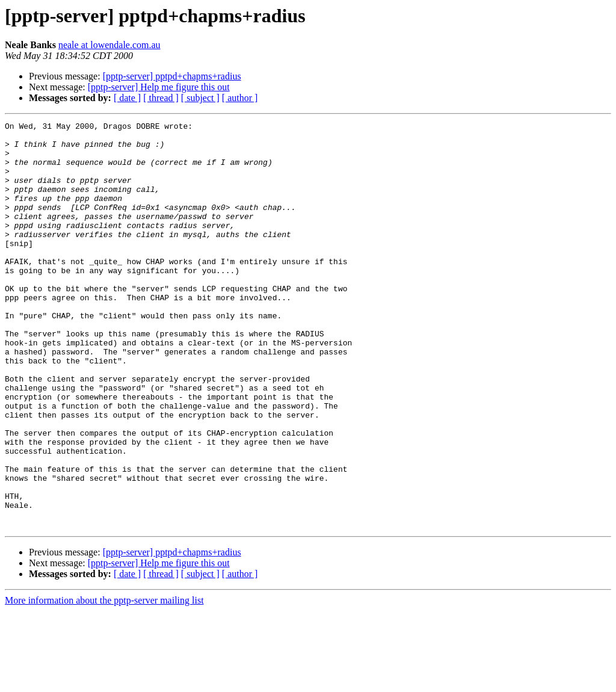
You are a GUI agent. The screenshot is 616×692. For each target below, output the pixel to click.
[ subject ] (200, 98)
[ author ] (240, 98)
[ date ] (127, 98)
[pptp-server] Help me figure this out (159, 87)
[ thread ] (161, 98)
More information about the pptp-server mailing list (104, 681)
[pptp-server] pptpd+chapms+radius (172, 76)
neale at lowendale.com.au (109, 45)
